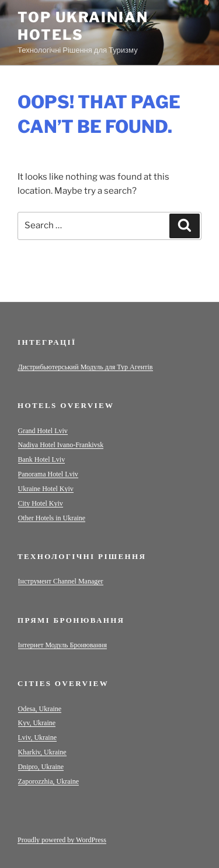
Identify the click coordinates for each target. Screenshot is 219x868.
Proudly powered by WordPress (62, 840)
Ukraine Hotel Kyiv (46, 489)
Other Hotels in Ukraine (52, 518)
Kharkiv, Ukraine (42, 752)
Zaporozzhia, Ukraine (49, 781)
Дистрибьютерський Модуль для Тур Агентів (86, 367)
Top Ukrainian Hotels (83, 26)
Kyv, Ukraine (37, 723)
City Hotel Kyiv (41, 503)
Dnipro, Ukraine (41, 767)
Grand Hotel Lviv (43, 431)
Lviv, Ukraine (38, 737)
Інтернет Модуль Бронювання (63, 645)
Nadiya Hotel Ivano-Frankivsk (61, 445)
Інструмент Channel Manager (61, 581)
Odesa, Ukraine (40, 709)
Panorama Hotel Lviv (48, 474)
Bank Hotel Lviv (42, 459)
